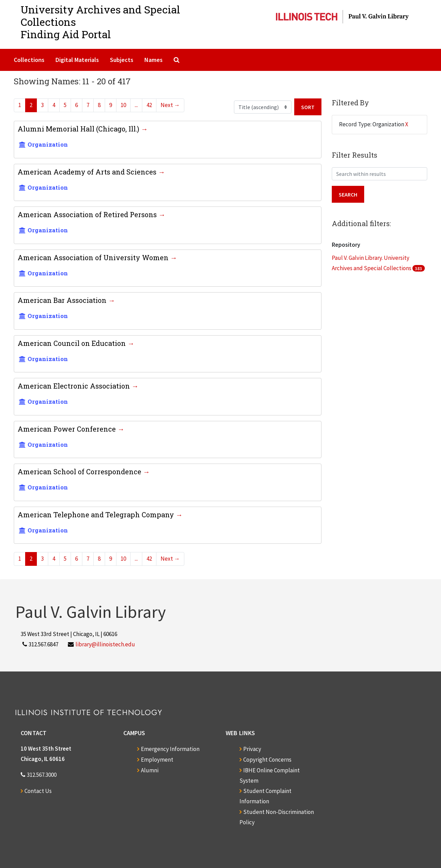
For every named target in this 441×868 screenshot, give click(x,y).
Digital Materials (77, 60)
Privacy (252, 749)
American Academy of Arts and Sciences (88, 172)
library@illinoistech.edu (105, 644)
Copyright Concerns (267, 760)
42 (149, 105)
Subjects (122, 60)
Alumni (150, 770)
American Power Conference (68, 429)
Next (170, 105)
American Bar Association (63, 300)
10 (123, 105)
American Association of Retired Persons (88, 214)
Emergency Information (170, 749)
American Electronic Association (75, 386)
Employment (157, 760)
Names (153, 60)
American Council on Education (73, 343)
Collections (29, 60)
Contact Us (38, 791)
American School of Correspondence (80, 472)
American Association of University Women (94, 257)
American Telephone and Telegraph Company (97, 515)
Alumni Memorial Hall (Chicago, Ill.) (79, 129)
